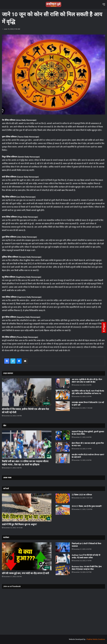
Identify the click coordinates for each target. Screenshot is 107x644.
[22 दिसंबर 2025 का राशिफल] (63, 498)
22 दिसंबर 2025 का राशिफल (82, 495)
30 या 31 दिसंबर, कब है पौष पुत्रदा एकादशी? (87, 506)
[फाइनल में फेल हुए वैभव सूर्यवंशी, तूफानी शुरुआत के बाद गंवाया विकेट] (63, 435)
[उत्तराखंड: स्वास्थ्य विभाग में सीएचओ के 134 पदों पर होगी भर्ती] (63, 406)
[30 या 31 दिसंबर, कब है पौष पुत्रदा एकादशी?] (63, 510)
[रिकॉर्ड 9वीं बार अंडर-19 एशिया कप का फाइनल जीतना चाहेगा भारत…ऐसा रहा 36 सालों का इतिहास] (27, 444)
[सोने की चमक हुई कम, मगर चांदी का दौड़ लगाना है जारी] (27, 556)
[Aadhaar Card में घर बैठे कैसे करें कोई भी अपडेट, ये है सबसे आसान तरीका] (63, 559)
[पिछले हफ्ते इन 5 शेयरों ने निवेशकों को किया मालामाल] (63, 547)
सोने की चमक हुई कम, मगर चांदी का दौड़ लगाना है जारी (25, 573)
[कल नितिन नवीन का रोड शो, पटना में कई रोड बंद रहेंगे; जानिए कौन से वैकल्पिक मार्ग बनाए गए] (63, 395)
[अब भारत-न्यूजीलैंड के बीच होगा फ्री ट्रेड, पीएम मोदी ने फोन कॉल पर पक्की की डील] (63, 383)
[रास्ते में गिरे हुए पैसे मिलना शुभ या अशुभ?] (27, 507)
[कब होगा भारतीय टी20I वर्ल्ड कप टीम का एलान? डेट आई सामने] (63, 458)
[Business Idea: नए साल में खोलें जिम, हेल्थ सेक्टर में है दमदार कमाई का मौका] (63, 570)
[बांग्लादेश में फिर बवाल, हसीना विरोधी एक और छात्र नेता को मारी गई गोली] (27, 392)
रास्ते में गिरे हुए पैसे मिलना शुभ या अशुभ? (19, 524)
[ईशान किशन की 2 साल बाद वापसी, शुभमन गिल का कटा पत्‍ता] (63, 447)
